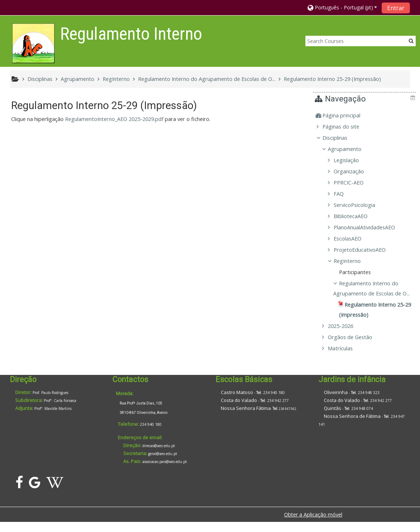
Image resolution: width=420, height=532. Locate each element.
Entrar (396, 8)
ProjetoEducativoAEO (365, 250)
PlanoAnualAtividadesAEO (369, 227)
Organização (354, 171)
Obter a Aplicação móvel (313, 525)
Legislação (351, 160)
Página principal (347, 115)
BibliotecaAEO (356, 216)
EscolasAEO (353, 239)
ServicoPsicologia (359, 205)
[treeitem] (365, 116)
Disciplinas (340, 138)
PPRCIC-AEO (354, 183)
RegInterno (352, 261)
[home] (33, 43)
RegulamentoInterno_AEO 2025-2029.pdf (114, 119)
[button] (342, 7)
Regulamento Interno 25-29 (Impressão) (332, 79)
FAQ (344, 194)
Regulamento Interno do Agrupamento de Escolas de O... (372, 293)
